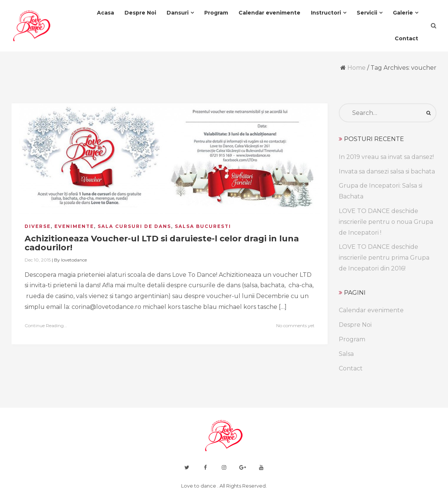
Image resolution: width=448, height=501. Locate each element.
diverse (38, 226)
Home (356, 68)
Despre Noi (355, 325)
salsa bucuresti (203, 226)
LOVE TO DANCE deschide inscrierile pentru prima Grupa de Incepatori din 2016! (384, 258)
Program (352, 339)
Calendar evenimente (371, 310)
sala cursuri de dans (134, 226)
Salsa (346, 354)
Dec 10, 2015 (38, 260)
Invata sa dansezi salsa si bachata (387, 171)
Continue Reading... (46, 325)
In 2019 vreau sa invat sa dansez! (386, 157)
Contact (351, 368)
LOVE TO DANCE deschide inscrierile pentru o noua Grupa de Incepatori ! (386, 222)
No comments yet (295, 325)
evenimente (74, 226)
